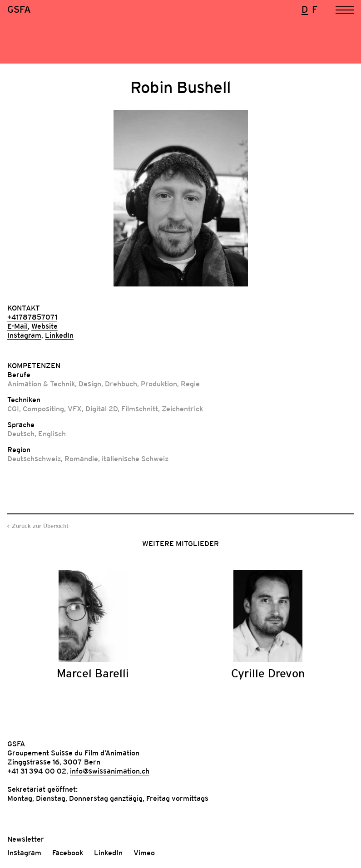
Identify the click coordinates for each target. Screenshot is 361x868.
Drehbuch (121, 384)
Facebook (68, 853)
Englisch (52, 434)
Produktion (159, 384)
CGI (13, 409)
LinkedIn (59, 335)
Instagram (24, 335)
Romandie (81, 459)
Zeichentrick (182, 409)
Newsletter (26, 839)
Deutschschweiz (34, 459)
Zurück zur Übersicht (40, 526)
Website (45, 326)
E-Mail (17, 326)
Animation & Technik (41, 384)
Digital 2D (101, 409)
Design (90, 384)
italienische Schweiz (135, 459)
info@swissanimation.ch (110, 771)
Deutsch (21, 434)
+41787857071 (32, 317)
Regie (190, 384)
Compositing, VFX (52, 409)
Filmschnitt (140, 409)
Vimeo (144, 853)
